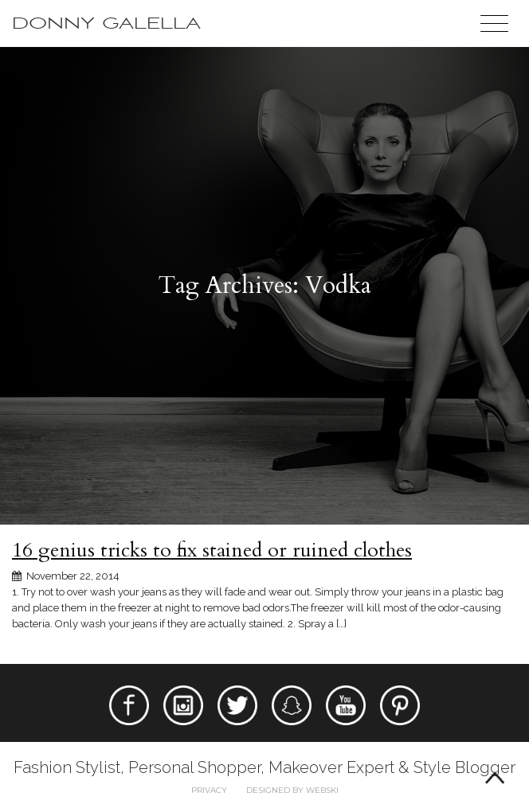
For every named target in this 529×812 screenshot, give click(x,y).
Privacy (209, 790)
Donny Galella (106, 23)
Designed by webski (292, 790)
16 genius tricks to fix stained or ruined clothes (212, 550)
